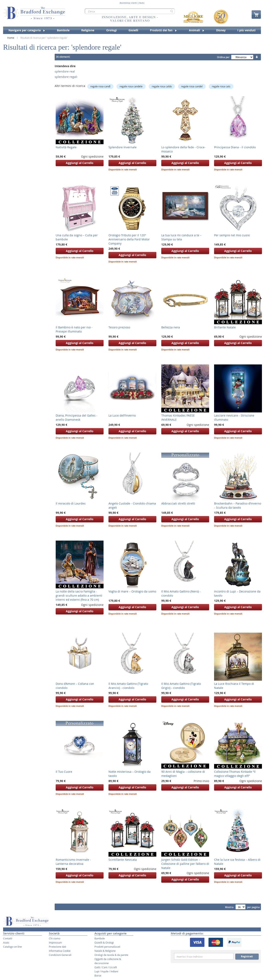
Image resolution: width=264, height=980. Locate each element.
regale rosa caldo (162, 86)
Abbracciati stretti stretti (178, 503)
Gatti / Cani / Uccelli (106, 967)
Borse (98, 975)
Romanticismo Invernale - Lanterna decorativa (73, 862)
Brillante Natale (225, 327)
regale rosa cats (221, 86)
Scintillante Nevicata (123, 860)
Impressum (55, 943)
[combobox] (130, 11)
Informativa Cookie (60, 951)
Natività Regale (66, 147)
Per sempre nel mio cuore (232, 235)
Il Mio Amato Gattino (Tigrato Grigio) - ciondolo (181, 686)
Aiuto (142, 3)
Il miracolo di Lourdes (71, 503)
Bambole (100, 938)
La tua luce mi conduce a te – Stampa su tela (181, 237)
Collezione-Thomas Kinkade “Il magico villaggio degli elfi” (235, 774)
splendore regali (66, 77)
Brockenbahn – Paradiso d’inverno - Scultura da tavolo (238, 505)
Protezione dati (58, 947)
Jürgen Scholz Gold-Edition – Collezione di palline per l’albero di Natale (185, 864)
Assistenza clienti (128, 3)
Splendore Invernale (123, 147)
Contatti (8, 938)
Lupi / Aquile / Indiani (106, 971)
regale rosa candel (192, 86)
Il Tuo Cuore (64, 772)
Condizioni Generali (60, 955)
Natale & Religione (105, 951)
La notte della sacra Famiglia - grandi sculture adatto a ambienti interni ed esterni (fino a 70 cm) (79, 595)
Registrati (247, 956)
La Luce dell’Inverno (122, 415)
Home (11, 38)
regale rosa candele (131, 86)
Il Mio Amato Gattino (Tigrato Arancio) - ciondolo (128, 686)
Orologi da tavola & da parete (111, 955)
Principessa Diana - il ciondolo (235, 147)
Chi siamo (55, 938)
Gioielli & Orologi (104, 943)
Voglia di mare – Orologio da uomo (132, 591)
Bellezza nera (171, 327)
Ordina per (223, 57)
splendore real (65, 71)
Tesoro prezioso (119, 327)
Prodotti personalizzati (107, 947)
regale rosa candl (100, 86)
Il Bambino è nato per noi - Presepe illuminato (74, 329)
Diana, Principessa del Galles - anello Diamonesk (77, 417)
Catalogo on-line (12, 947)
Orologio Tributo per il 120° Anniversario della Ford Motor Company (129, 239)
